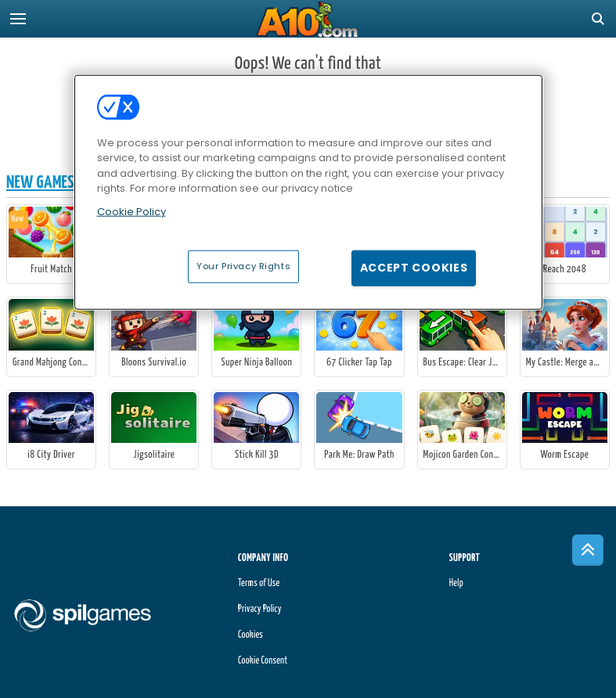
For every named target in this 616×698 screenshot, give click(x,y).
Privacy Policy (260, 609)
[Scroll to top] (588, 550)
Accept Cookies (414, 268)
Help (456, 583)
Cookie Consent (263, 661)
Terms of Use (259, 583)
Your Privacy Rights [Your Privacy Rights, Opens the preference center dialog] (243, 266)
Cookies (250, 635)
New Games (40, 183)
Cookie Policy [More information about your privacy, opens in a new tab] (131, 212)
